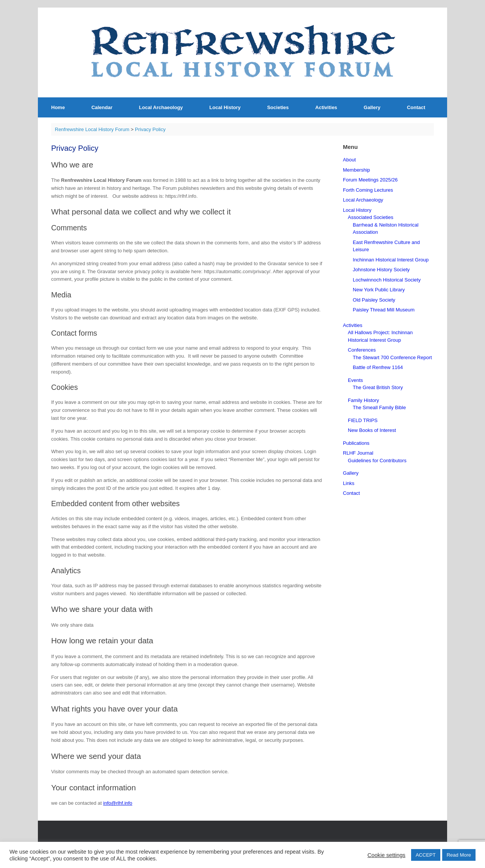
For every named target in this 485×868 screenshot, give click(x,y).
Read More (459, 855)
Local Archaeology (161, 107)
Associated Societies (371, 217)
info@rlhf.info (118, 803)
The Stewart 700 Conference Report (392, 357)
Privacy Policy (150, 129)
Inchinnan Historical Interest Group (391, 260)
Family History (363, 400)
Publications (356, 443)
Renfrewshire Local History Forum (92, 129)
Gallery (372, 107)
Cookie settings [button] (386, 855)
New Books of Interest (372, 430)
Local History (225, 107)
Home (58, 107)
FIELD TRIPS (363, 420)
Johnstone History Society (381, 270)
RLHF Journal (358, 453)
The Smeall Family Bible (379, 407)
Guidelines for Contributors (377, 461)
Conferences (362, 350)
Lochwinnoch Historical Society (387, 280)
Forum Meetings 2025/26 (370, 180)
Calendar (102, 107)
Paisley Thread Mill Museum (384, 310)
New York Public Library (379, 290)
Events (355, 380)
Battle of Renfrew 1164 (378, 367)
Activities (326, 107)
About (349, 160)
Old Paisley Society (374, 300)
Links (349, 483)
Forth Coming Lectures (368, 190)
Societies (278, 107)
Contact (416, 107)
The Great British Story (378, 387)
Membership (357, 170)
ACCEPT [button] (426, 855)
